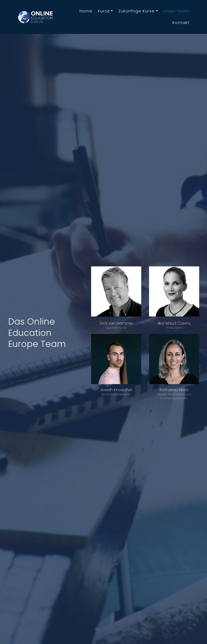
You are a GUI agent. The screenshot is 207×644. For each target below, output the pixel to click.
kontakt (181, 23)
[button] (106, 11)
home (86, 11)
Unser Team (176, 11)
